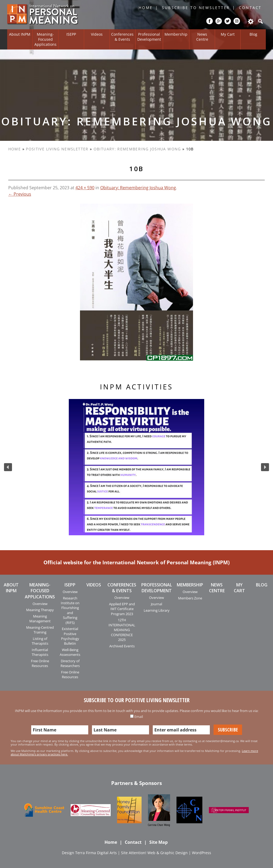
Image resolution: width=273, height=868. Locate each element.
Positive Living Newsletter (57, 149)
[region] (136, 467)
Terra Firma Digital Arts (96, 853)
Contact (250, 8)
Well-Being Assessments (70, 652)
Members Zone (190, 598)
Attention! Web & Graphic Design (158, 853)
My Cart (228, 34)
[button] (8, 467)
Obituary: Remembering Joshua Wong (137, 149)
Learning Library (157, 610)
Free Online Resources (40, 663)
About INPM (20, 34)
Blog (253, 34)
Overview (40, 604)
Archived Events (122, 646)
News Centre (202, 37)
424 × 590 (85, 188)
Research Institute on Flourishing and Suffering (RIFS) (70, 610)
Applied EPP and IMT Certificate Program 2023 (122, 609)
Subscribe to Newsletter (196, 8)
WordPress (202, 853)
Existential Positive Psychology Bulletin (70, 636)
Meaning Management (40, 619)
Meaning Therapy (40, 610)
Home (146, 8)
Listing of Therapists (40, 641)
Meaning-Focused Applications (45, 39)
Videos (97, 34)
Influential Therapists (40, 652)
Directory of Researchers (70, 663)
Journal (156, 604)
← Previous (20, 194)
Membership (176, 34)
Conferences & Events (122, 37)
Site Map (158, 842)
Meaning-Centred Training (40, 630)
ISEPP (71, 34)
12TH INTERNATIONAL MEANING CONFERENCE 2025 (122, 630)
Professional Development (149, 37)
